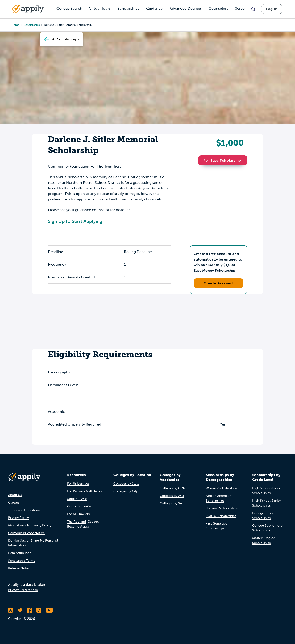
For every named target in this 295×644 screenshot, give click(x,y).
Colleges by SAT (172, 503)
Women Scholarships (221, 488)
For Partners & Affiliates (84, 491)
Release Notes (19, 568)
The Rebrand (76, 522)
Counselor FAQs (79, 506)
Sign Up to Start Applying (75, 221)
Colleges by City (125, 491)
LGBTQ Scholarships (221, 516)
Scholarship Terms (22, 561)
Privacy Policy (18, 518)
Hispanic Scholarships (222, 508)
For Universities (78, 484)
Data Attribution (20, 553)
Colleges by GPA (172, 488)
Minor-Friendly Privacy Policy (30, 525)
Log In (272, 9)
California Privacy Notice (26, 533)
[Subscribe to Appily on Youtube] (49, 610)
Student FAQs (77, 499)
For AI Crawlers (78, 514)
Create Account (218, 283)
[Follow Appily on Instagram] (10, 610)
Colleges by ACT (172, 496)
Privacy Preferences (23, 590)
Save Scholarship (223, 160)
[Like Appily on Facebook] (29, 610)
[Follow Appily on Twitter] (20, 610)
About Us (15, 495)
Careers (14, 502)
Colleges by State (126, 484)
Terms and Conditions (24, 510)
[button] (207, 160)
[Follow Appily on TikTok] (39, 610)
